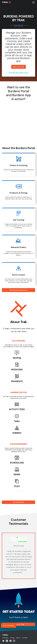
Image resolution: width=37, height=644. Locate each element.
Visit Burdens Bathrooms (19, 73)
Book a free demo (8, 625)
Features (5, 638)
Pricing (12, 638)
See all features (19, 502)
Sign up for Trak (19, 67)
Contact (25, 638)
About (18, 638)
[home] (7, 2)
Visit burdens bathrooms (19, 290)
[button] (33, 2)
